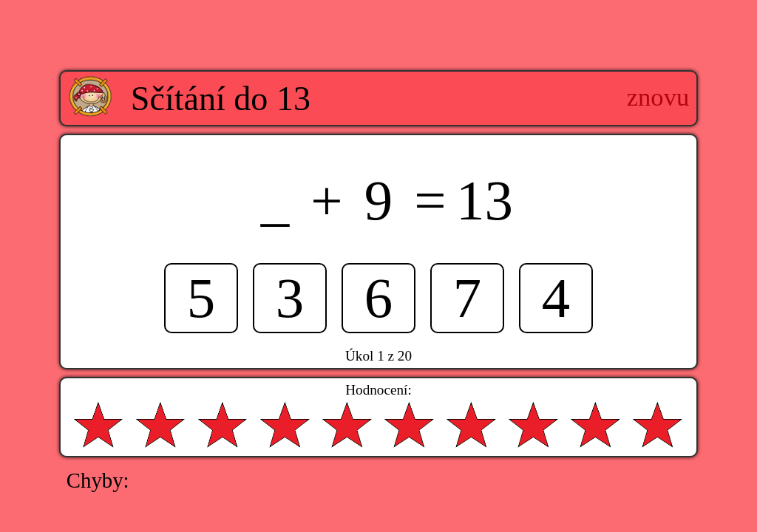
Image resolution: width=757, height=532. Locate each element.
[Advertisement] (378, 24)
